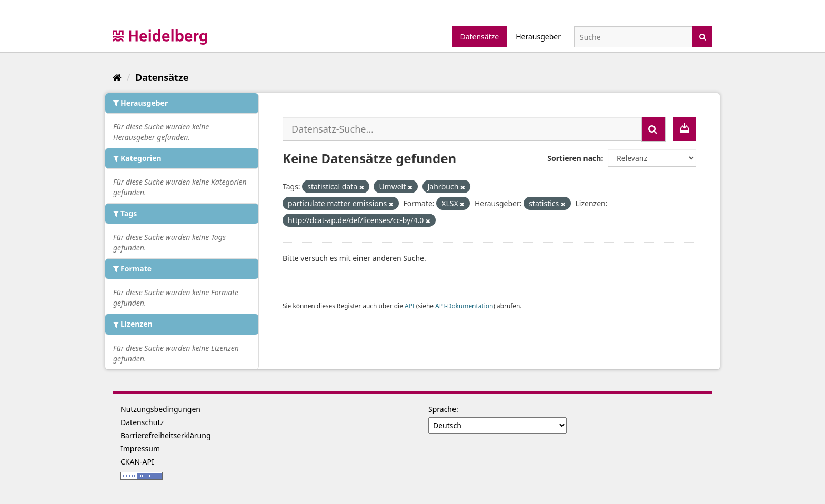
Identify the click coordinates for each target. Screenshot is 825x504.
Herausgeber (538, 37)
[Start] (117, 77)
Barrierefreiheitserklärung (166, 435)
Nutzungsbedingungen (160, 409)
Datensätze (479, 37)
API (410, 306)
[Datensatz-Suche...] (462, 129)
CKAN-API (137, 462)
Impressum (140, 448)
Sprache (442, 409)
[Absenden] (703, 36)
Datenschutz (142, 422)
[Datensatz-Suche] (633, 37)
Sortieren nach (574, 158)
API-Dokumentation (464, 306)
